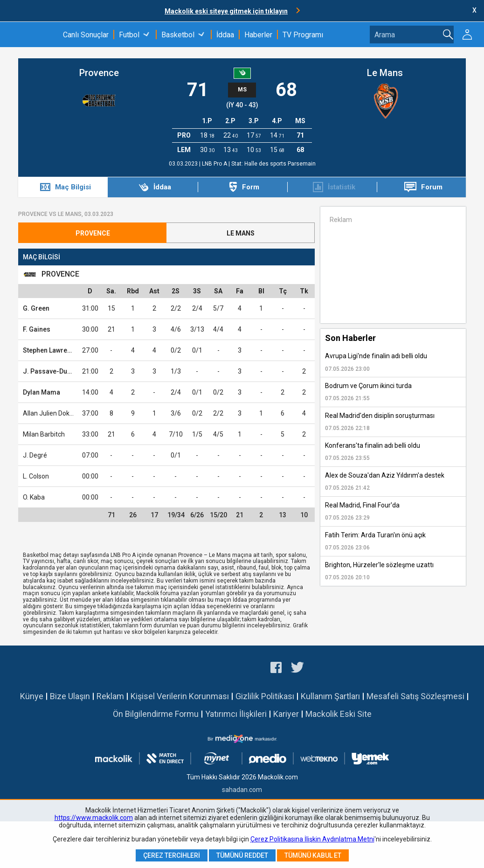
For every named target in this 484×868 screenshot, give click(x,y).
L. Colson (36, 476)
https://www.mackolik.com (94, 818)
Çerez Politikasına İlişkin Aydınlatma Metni (312, 839)
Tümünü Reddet (242, 855)
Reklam (110, 696)
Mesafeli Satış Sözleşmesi (415, 696)
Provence (99, 73)
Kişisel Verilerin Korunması (180, 696)
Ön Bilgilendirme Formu (156, 714)
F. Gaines (37, 329)
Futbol (129, 35)
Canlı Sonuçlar (86, 35)
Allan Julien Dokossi (52, 413)
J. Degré (35, 455)
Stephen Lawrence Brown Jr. (66, 350)
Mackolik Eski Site (339, 714)
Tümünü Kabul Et (313, 855)
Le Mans (385, 73)
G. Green (36, 308)
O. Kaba (34, 497)
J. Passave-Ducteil (52, 371)
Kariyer (286, 714)
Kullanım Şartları (330, 696)
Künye (32, 696)
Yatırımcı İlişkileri (236, 714)
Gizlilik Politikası (265, 696)
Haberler (258, 35)
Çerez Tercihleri (172, 855)
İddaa (225, 35)
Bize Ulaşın (70, 696)
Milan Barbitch (44, 434)
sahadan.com (242, 790)
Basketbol (178, 35)
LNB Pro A (215, 164)
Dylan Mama (41, 392)
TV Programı (303, 35)
